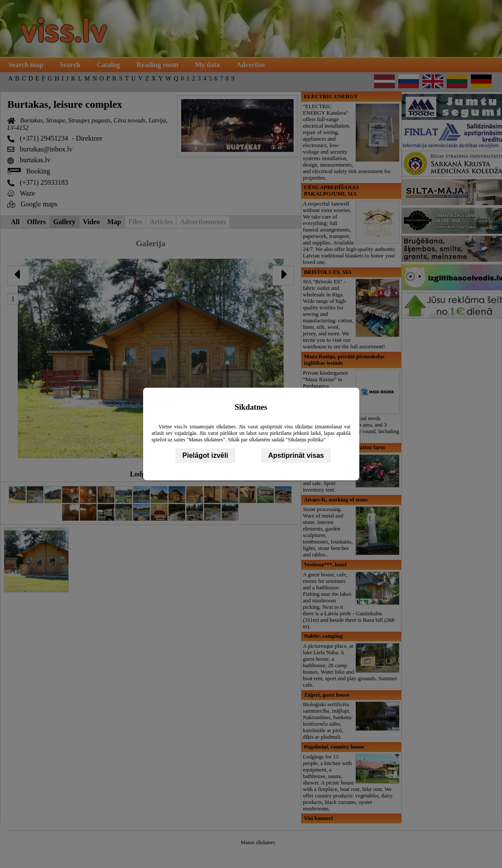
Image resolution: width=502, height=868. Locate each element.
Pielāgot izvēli (205, 455)
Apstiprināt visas (296, 455)
